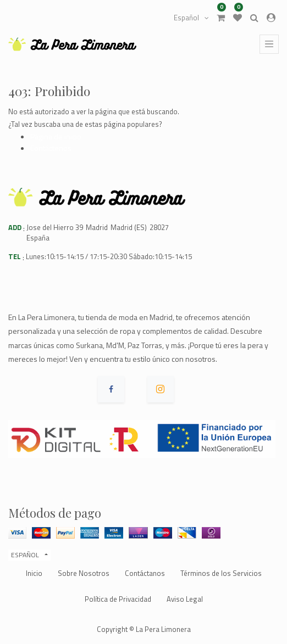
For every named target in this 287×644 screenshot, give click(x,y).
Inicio (34, 573)
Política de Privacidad (118, 599)
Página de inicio (56, 136)
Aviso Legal (185, 599)
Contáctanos (145, 573)
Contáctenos (51, 148)
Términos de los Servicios (221, 573)
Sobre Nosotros (84, 573)
